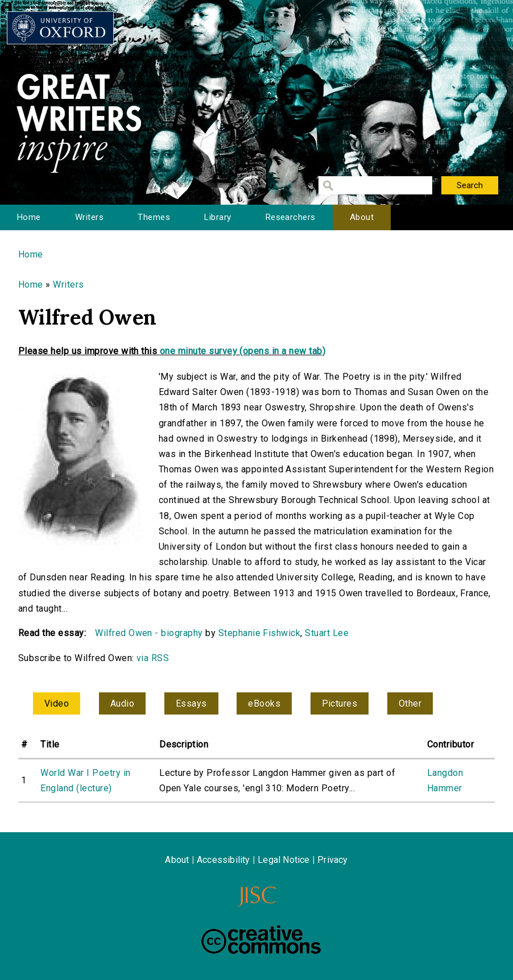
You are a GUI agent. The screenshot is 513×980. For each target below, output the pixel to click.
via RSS (153, 658)
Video (57, 703)
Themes (154, 217)
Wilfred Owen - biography (149, 633)
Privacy (332, 860)
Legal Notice (284, 860)
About (362, 217)
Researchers (291, 217)
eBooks (264, 703)
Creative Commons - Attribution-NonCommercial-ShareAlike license (261, 940)
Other (410, 703)
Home (29, 217)
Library (218, 217)
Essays (191, 703)
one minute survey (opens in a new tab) (243, 351)
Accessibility (224, 860)
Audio (122, 703)
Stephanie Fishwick (260, 633)
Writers (89, 217)
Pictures (340, 703)
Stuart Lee (327, 633)
